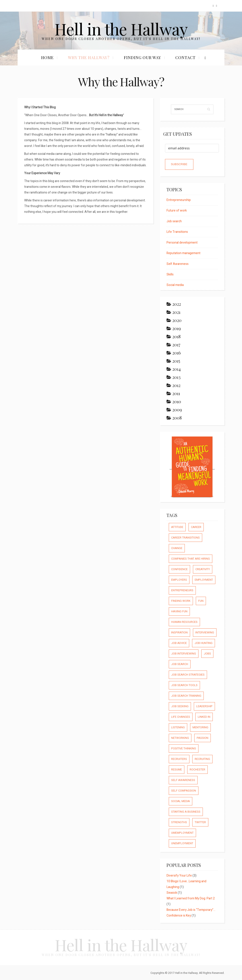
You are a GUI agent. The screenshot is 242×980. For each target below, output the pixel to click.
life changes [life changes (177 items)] (181, 717)
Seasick (172, 893)
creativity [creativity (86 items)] (203, 569)
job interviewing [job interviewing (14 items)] (184, 654)
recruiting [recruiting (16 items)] (202, 759)
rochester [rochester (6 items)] (197, 769)
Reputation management (183, 253)
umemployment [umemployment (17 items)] (182, 833)
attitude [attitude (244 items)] (177, 527)
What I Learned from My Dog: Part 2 (191, 898)
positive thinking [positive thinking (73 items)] (184, 748)
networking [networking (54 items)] (180, 738)
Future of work (177, 211)
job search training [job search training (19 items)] (186, 696)
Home (47, 58)
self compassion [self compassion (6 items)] (184, 791)
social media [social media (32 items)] (181, 801)
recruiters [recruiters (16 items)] (179, 759)
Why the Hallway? (89, 58)
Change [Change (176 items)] (177, 548)
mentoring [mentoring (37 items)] (200, 727)
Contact (185, 58)
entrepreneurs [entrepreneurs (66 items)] (182, 590)
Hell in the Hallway (121, 29)
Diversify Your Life (179, 876)
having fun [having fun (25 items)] (179, 611)
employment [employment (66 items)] (204, 580)
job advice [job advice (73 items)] (179, 643)
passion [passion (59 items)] (203, 738)
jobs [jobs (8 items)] (207, 654)
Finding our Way (142, 58)
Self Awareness (178, 264)
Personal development (182, 243)
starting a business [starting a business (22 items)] (186, 812)
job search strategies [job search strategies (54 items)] (188, 675)
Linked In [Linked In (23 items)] (204, 717)
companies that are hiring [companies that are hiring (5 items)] (191, 559)
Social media (175, 285)
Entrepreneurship (179, 200)
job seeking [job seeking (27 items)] (180, 706)
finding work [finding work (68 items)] (181, 601)
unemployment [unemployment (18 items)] (182, 843)
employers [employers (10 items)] (179, 580)
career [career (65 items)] (196, 527)
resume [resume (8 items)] (177, 769)
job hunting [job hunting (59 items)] (203, 643)
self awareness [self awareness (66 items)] (183, 780)
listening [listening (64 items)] (178, 727)
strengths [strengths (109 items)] (179, 822)
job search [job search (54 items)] (180, 664)
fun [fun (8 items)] (201, 601)
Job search (174, 221)
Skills (170, 274)
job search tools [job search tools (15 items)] (184, 685)
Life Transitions (177, 232)
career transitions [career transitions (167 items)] (185, 538)
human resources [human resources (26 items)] (184, 622)
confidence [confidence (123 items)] (179, 569)
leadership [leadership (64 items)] (204, 706)
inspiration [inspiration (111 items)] (179, 632)
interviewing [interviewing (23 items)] (205, 632)
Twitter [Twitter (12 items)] (200, 822)
